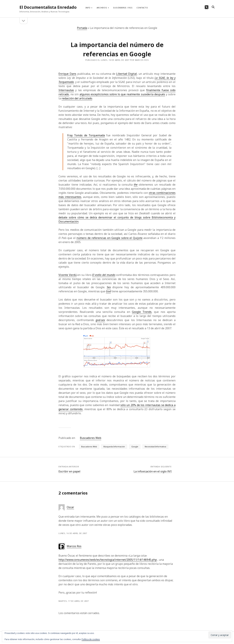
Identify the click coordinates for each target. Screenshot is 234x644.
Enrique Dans (67, 74)
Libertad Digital (126, 74)
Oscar (70, 507)
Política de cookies (91, 639)
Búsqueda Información (114, 447)
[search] (213, 7)
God (108, 291)
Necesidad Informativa (155, 447)
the (136, 185)
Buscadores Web (91, 438)
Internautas (66, 90)
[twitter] (207, 7)
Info (88, 8)
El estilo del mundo (104, 275)
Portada (82, 28)
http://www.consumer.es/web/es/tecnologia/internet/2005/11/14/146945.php (108, 560)
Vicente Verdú (68, 275)
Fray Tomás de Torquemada (86, 135)
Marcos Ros (74, 546)
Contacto (142, 8)
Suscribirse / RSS (123, 8)
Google (135, 447)
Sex (109, 287)
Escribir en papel (69, 471)
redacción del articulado (77, 98)
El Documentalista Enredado (48, 7)
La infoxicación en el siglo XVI (153, 471)
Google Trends (142, 312)
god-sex (100, 320)
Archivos (102, 8)
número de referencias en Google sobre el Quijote (109, 238)
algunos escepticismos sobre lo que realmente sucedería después (122, 94)
